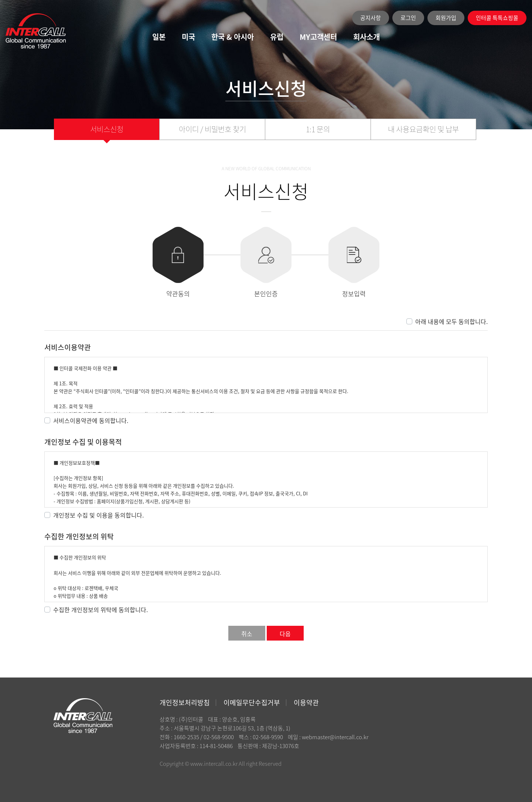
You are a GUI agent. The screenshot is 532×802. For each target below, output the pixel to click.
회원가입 (446, 18)
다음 (285, 634)
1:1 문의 (318, 129)
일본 (159, 37)
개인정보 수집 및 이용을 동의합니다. (98, 515)
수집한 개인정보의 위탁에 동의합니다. (100, 610)
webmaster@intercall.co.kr (335, 737)
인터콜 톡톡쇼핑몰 (497, 18)
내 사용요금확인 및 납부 (423, 129)
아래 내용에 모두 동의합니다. (451, 321)
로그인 (408, 18)
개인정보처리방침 (185, 702)
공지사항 (371, 18)
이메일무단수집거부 (252, 702)
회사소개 (366, 37)
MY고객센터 (318, 37)
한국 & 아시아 (233, 37)
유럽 (277, 37)
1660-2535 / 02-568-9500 (204, 737)
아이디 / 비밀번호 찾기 (212, 129)
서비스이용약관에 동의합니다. (91, 420)
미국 (188, 37)
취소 (247, 634)
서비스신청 (107, 129)
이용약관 (306, 702)
